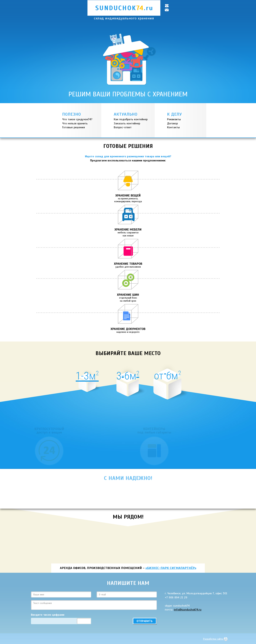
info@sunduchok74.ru (188, 610)
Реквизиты (174, 119)
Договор (172, 123)
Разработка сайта (215, 639)
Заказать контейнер (127, 123)
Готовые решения (74, 127)
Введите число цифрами (48, 615)
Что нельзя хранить (75, 123)
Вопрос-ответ (123, 127)
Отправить (145, 621)
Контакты (173, 127)
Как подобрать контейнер (131, 119)
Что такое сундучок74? (77, 119)
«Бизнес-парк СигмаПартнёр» (171, 568)
